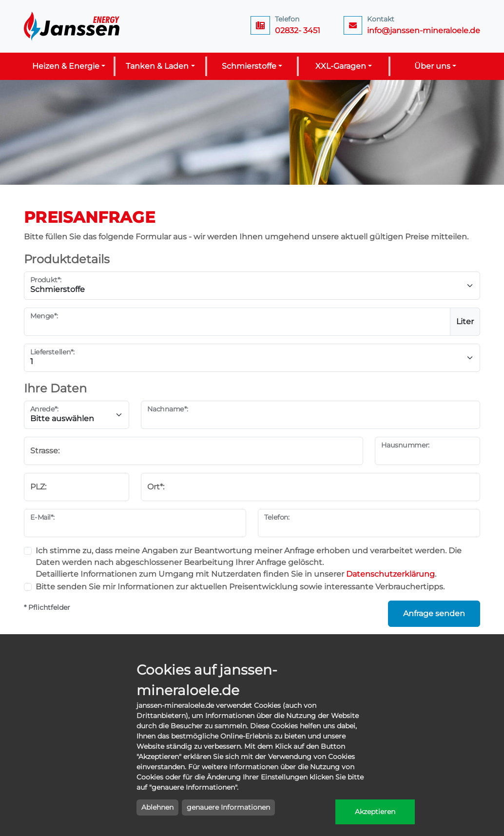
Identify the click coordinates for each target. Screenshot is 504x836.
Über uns (432, 66)
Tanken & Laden (157, 66)
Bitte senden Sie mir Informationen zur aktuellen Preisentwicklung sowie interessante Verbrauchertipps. (240, 587)
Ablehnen (157, 807)
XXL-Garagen (341, 66)
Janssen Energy (73, 26)
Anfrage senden (434, 613)
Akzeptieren (375, 812)
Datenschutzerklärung (390, 574)
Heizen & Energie (66, 66)
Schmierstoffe (249, 66)
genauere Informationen (228, 807)
